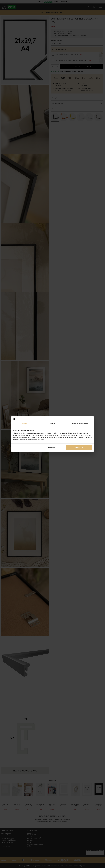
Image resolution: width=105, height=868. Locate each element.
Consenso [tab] (25, 424)
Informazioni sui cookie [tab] (80, 424)
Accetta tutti (79, 448)
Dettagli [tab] (52, 424)
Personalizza (52, 448)
